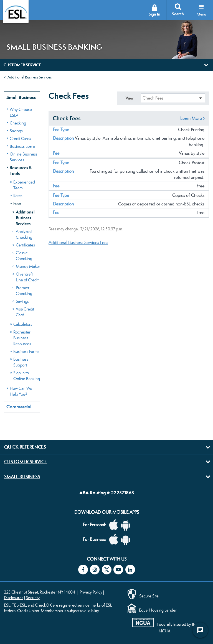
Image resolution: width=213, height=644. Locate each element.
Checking (18, 123)
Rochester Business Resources (22, 338)
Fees (17, 203)
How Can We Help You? (21, 391)
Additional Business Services (30, 77)
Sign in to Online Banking (27, 376)
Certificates (25, 245)
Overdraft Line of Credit (27, 277)
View (129, 98)
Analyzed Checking (24, 234)
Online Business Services (24, 157)
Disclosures (14, 598)
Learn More (191, 118)
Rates (18, 196)
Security (33, 598)
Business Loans (23, 146)
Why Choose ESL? (21, 112)
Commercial (19, 407)
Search (178, 14)
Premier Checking (24, 291)
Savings (16, 131)
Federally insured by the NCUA (177, 627)
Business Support (21, 362)
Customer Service (26, 462)
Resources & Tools (21, 170)
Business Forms (26, 351)
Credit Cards (20, 138)
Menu (201, 14)
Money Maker (28, 266)
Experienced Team (24, 185)
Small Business (21, 97)
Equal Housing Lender (158, 610)
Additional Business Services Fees (78, 242)
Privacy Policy (91, 592)
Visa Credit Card (25, 312)
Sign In (154, 14)
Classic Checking (24, 256)
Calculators (23, 324)
